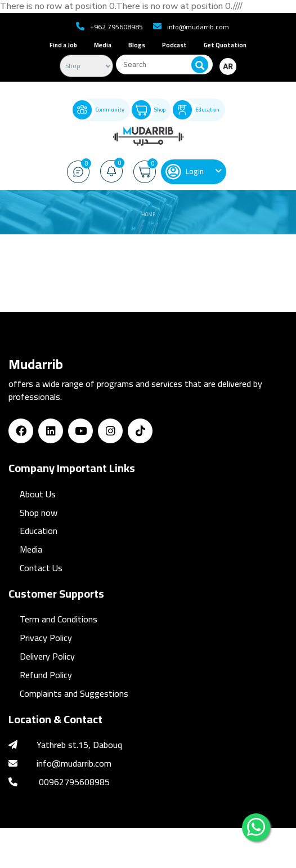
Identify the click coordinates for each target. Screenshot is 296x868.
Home (148, 214)
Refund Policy (46, 675)
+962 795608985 (116, 27)
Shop (148, 110)
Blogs (137, 45)
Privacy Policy (46, 638)
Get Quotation (225, 45)
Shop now (39, 513)
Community (98, 110)
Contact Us (41, 568)
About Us (38, 494)
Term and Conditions (59, 619)
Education (195, 110)
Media (103, 45)
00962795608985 (74, 782)
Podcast (174, 45)
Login (185, 172)
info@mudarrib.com (198, 27)
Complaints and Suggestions (74, 693)
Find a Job (63, 45)
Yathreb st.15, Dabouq (79, 745)
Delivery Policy (47, 656)
